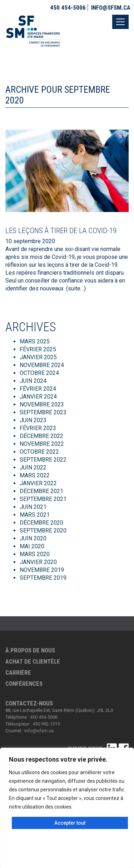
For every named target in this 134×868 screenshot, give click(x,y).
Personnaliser (67, 839)
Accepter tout (70, 823)
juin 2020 (33, 538)
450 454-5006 (68, 8)
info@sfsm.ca (111, 8)
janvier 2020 (38, 562)
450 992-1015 (46, 724)
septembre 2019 (43, 578)
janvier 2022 (38, 483)
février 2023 (38, 428)
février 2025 (38, 349)
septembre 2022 (43, 460)
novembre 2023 (42, 404)
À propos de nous (30, 650)
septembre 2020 (43, 531)
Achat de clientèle (33, 661)
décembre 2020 (41, 523)
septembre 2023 (43, 412)
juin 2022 (33, 467)
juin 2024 (33, 381)
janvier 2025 (38, 357)
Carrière (18, 672)
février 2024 (38, 389)
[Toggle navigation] (120, 22)
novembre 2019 (42, 570)
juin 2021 (33, 507)
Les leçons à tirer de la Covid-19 (61, 231)
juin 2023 (33, 420)
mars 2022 (35, 475)
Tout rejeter (67, 854)
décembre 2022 (41, 436)
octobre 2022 (39, 452)
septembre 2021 (43, 499)
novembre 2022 (42, 444)
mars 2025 (35, 341)
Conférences (24, 684)
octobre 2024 (39, 373)
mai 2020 (32, 546)
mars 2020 (35, 554)
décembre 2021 (41, 491)
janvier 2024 (38, 397)
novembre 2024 (42, 365)
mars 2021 (35, 515)
